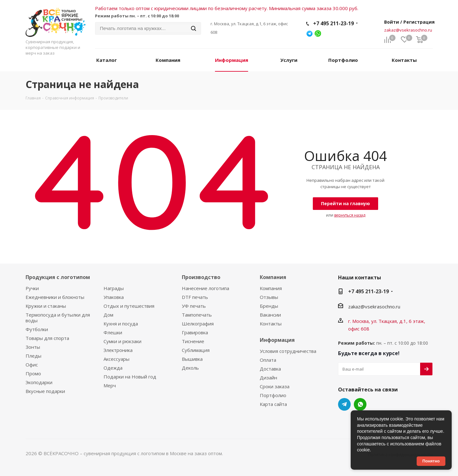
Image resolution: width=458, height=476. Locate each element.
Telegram (344, 404)
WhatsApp (360, 404)
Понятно (431, 461)
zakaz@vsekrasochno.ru (408, 30)
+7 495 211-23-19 (333, 23)
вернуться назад (350, 215)
